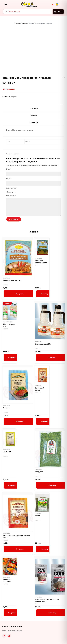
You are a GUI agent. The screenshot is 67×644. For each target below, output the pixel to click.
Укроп (37, 516)
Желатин (6, 408)
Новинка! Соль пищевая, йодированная (64, 79)
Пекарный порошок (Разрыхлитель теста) (16, 536)
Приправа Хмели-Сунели (41, 261)
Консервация (8, 322)
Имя (9, 169)
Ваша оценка (12, 188)
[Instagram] (9, 636)
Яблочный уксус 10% (9, 325)
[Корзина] (58, 12)
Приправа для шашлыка (12, 280)
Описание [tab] (34, 108)
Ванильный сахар (40, 389)
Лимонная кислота (7, 453)
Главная (17, 23)
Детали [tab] (34, 115)
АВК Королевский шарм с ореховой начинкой (62, 79)
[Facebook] (4, 636)
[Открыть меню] (6, 4)
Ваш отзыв (11, 196)
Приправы (24, 23)
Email (9, 179)
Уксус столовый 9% (43, 344)
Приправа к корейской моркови (7, 580)
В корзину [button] (20, 294)
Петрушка (39, 472)
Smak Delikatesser (12, 627)
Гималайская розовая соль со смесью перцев (47, 600)
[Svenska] (57, 4)
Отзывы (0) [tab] (34, 122)
